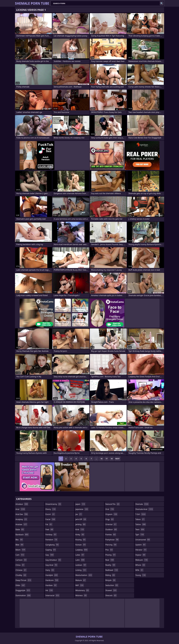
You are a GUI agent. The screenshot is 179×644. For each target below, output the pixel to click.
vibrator (141, 550)
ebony (51, 509)
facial (50, 519)
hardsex (51, 585)
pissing (111, 555)
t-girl (141, 514)
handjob (52, 575)
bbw (20, 545)
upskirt (141, 545)
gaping (51, 550)
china (20, 565)
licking (81, 570)
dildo (20, 585)
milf (80, 585)
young (141, 575)
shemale (142, 504)
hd (49, 590)
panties (111, 535)
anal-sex (22, 514)
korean (81, 545)
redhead (112, 570)
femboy (51, 535)
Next (117, 459)
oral (110, 509)
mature (81, 580)
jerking (81, 524)
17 (107, 459)
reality (110, 565)
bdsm (21, 550)
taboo (140, 519)
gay (50, 555)
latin (80, 560)
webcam (142, 560)
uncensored (143, 540)
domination (23, 595)
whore (140, 565)
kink (80, 529)
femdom (52, 540)
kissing (81, 540)
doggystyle (23, 590)
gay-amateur (53, 560)
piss (109, 550)
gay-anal (52, 565)
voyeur (141, 555)
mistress (81, 595)
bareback (22, 535)
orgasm (111, 514)
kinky (80, 535)
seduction (112, 585)
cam (20, 555)
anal (20, 509)
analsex (22, 524)
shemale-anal (144, 509)
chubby (21, 575)
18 (112, 459)
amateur (22, 504)
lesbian (81, 565)
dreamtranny (53, 504)
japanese (82, 509)
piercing (111, 545)
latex (80, 555)
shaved (111, 590)
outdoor (111, 529)
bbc (19, 540)
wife (139, 570)
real (110, 560)
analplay (21, 519)
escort (50, 514)
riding (110, 575)
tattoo (141, 524)
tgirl (140, 535)
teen (140, 529)
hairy (50, 570)
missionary (82, 590)
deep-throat (24, 580)
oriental (111, 524)
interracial (53, 595)
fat (49, 524)
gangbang (52, 545)
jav (79, 514)
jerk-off (81, 519)
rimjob (111, 580)
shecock (111, 595)
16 (101, 459)
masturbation (84, 575)
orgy (110, 519)
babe (20, 529)
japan (80, 504)
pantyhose (112, 540)
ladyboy (82, 550)
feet (50, 529)
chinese (21, 570)
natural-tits (113, 504)
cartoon (21, 560)
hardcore (52, 580)
